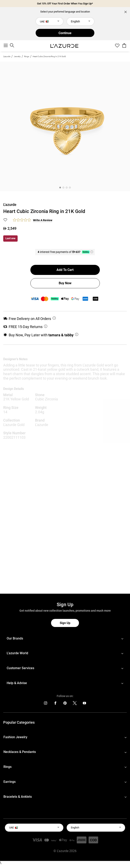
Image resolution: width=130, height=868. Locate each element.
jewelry (17, 56)
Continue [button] (65, 33)
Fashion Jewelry (15, 737)
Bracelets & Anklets (18, 797)
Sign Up (65, 623)
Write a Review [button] (43, 220)
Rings (27, 56)
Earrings (10, 782)
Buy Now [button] (65, 283)
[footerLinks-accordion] (65, 638)
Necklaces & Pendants (20, 752)
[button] (5, 220)
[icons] (46, 704)
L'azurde (7, 56)
